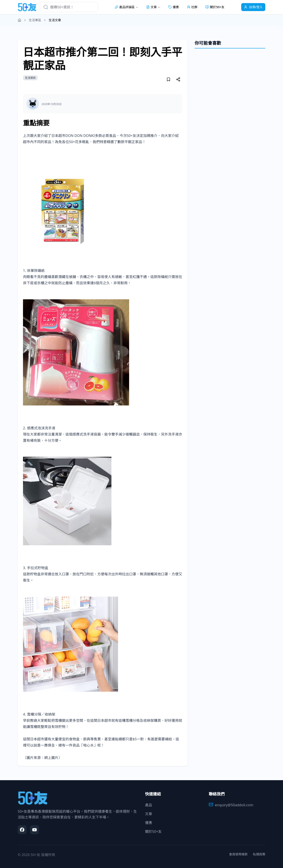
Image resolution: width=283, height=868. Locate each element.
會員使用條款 (238, 854)
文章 (149, 814)
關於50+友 (215, 7)
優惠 (174, 7)
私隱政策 (259, 854)
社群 (192, 7)
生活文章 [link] (55, 20)
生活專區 (35, 20)
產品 (149, 805)
